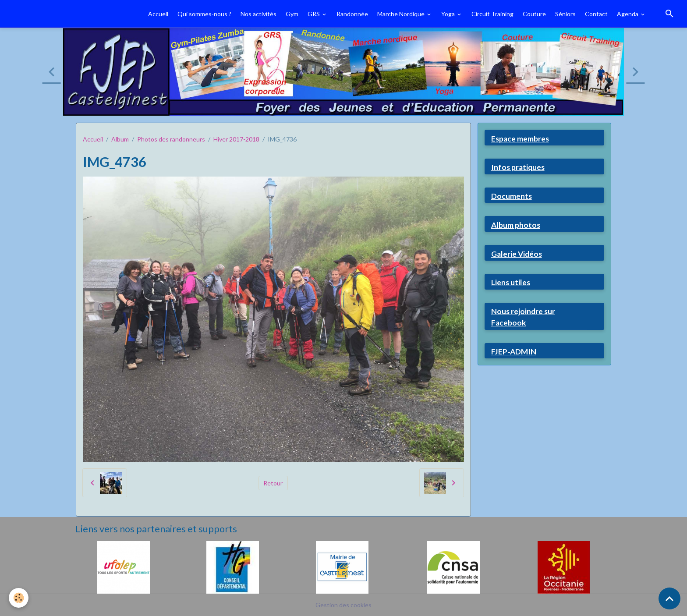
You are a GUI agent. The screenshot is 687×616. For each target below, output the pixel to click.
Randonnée (352, 14)
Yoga (449, 14)
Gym (292, 14)
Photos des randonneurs (171, 139)
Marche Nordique (402, 14)
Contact (596, 14)
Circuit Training (492, 14)
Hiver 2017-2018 (236, 139)
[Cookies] (19, 598)
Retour (273, 483)
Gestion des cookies (343, 605)
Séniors (565, 14)
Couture (534, 14)
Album (120, 139)
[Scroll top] (669, 598)
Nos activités (259, 14)
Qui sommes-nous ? (204, 14)
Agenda (628, 14)
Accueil (158, 14)
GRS (314, 14)
